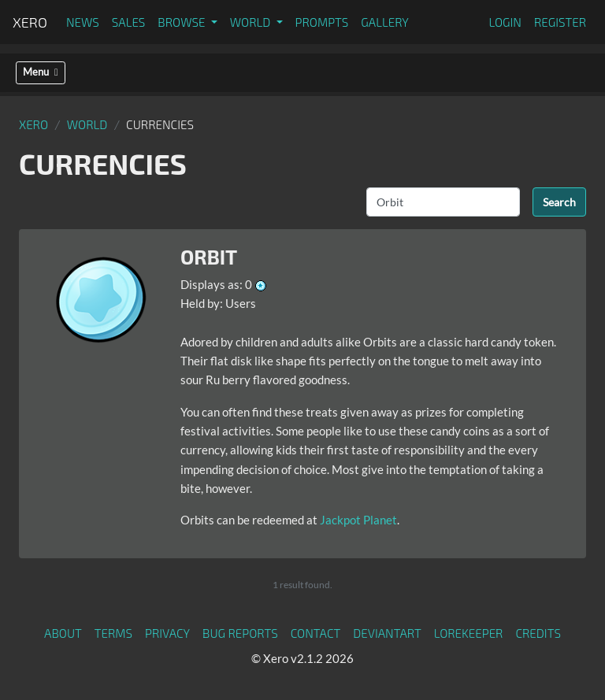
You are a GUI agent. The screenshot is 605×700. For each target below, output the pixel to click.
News (83, 22)
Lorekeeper (469, 633)
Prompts (322, 22)
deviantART (387, 633)
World (87, 124)
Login (505, 22)
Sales (129, 22)
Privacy (167, 633)
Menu (41, 72)
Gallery (385, 22)
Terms (113, 633)
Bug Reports (240, 633)
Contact (316, 633)
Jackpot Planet (358, 520)
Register (560, 22)
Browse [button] (182, 22)
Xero (30, 22)
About (63, 633)
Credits (538, 633)
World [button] (252, 22)
